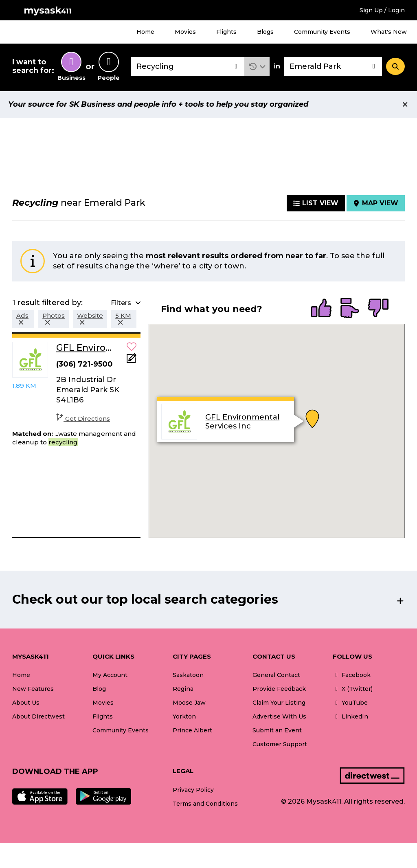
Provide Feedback (279, 689)
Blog (99, 689)
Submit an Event (277, 730)
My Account (110, 675)
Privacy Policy (193, 790)
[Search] (395, 66)
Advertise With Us (279, 716)
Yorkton (184, 716)
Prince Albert (192, 730)
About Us (26, 703)
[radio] (321, 309)
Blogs (265, 32)
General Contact (276, 675)
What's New (389, 32)
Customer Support (280, 744)
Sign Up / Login (382, 10)
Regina (183, 689)
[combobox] (188, 67)
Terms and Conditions (205, 804)
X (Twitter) (353, 689)
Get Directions (83, 419)
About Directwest (38, 716)
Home (145, 32)
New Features (33, 689)
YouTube (350, 703)
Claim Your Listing (279, 703)
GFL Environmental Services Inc (243, 422)
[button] (257, 67)
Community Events (322, 32)
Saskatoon (188, 675)
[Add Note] (132, 361)
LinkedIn (350, 716)
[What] (188, 67)
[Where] (333, 67)
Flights (226, 32)
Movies (185, 32)
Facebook (352, 675)
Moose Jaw (189, 703)
